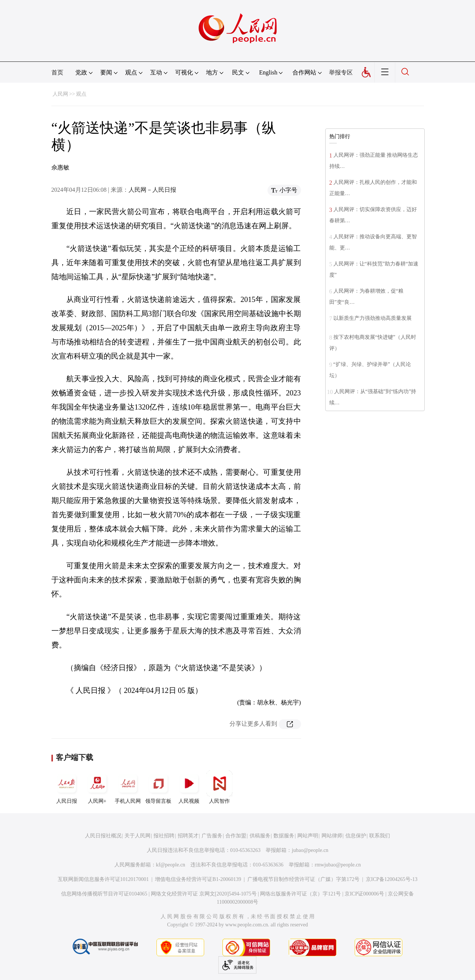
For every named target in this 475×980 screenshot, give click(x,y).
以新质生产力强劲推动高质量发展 (373, 318)
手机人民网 (128, 787)
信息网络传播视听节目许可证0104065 (104, 894)
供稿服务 (260, 836)
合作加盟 (236, 836)
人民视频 (189, 787)
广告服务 (212, 836)
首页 (57, 72)
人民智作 (219, 787)
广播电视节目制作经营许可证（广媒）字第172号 (303, 879)
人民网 (60, 94)
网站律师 (332, 836)
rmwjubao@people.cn (338, 865)
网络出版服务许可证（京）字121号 (300, 894)
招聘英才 (188, 836)
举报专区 (341, 72)
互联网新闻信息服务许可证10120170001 (103, 879)
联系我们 (380, 836)
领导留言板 (158, 787)
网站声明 (308, 836)
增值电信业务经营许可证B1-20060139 (198, 879)
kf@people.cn (171, 865)
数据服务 (284, 836)
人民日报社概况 (103, 836)
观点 (81, 94)
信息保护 (356, 836)
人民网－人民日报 (152, 190)
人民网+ (97, 787)
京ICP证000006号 (364, 894)
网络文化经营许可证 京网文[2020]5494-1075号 (204, 894)
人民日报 (67, 787)
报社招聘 (164, 836)
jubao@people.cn (310, 850)
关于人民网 (137, 836)
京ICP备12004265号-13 (392, 879)
